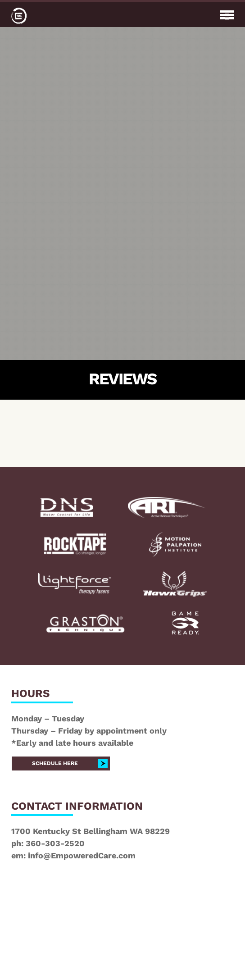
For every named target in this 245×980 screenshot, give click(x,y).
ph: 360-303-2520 (48, 843)
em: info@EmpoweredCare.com (73, 855)
